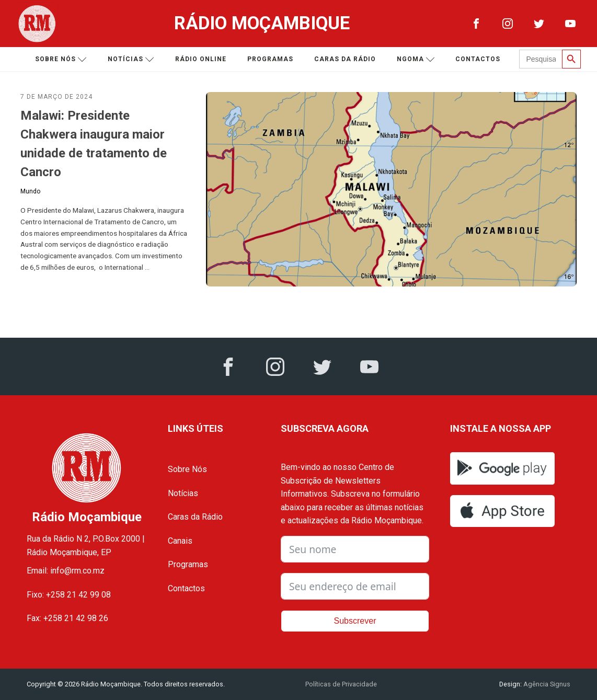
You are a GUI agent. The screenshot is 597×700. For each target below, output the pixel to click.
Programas (270, 59)
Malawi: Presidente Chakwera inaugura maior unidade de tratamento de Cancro (94, 144)
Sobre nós (61, 59)
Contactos (478, 59)
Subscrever (355, 621)
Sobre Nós (187, 469)
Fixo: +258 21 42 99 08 (69, 595)
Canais (180, 541)
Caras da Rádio (345, 59)
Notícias (131, 59)
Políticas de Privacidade (341, 684)
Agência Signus (546, 684)
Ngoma (416, 59)
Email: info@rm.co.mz (66, 571)
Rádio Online (201, 59)
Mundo (30, 191)
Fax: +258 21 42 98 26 (67, 618)
